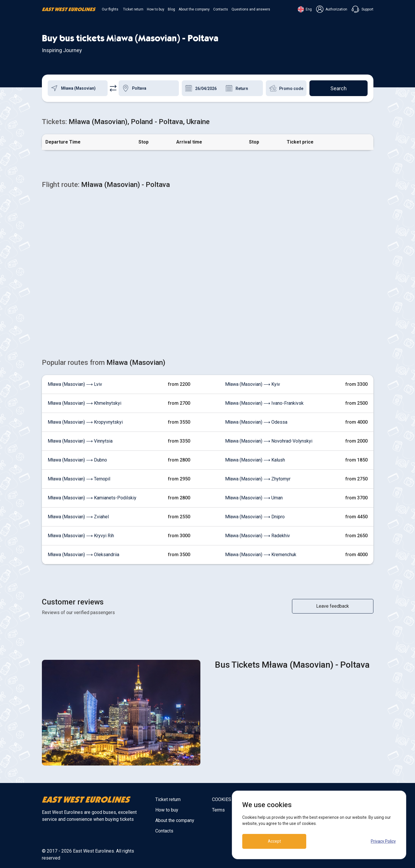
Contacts (221, 9)
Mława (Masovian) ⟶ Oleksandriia (83, 555)
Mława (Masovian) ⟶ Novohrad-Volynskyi (269, 441)
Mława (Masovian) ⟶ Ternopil (79, 479)
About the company (194, 9)
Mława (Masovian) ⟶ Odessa (256, 422)
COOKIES (222, 799)
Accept (274, 841)
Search (339, 88)
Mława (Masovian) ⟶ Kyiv (253, 384)
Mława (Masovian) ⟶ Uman (254, 498)
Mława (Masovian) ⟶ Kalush (255, 460)
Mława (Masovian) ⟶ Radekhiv (258, 536)
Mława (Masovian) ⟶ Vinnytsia (80, 441)
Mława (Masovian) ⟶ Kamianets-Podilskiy (92, 498)
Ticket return (133, 9)
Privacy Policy (383, 841)
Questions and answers (251, 9)
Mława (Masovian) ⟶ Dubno (77, 460)
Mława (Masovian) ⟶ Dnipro (255, 517)
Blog (171, 9)
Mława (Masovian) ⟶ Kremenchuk (261, 555)
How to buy (156, 9)
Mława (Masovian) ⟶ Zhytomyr (258, 479)
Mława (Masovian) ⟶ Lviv (75, 384)
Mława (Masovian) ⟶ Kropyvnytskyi (85, 422)
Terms (218, 810)
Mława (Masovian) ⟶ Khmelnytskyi (84, 403)
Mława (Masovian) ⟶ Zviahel (78, 517)
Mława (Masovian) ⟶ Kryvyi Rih (81, 536)
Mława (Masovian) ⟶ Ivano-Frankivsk (264, 403)
